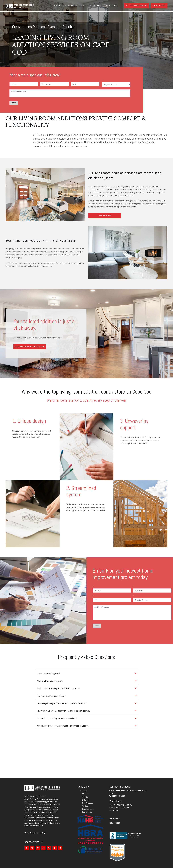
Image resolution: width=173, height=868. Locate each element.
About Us (86, 794)
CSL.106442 (115, 823)
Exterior (86, 800)
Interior (85, 797)
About (57, 6)
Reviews (86, 806)
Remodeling (95, 6)
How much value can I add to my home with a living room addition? (64, 711)
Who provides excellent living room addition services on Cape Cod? (64, 726)
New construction (75, 6)
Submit (14, 103)
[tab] (86, 673)
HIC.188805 (114, 819)
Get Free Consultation (137, 6)
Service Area (88, 809)
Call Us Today (104, 215)
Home (85, 791)
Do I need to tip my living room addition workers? (57, 718)
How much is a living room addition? (51, 696)
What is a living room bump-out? (50, 681)
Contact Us (112, 6)
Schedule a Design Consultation (30, 347)
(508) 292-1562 (118, 796)
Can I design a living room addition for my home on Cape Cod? (62, 703)
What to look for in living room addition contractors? (58, 688)
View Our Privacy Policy (35, 833)
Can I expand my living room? (48, 673)
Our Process (87, 803)
